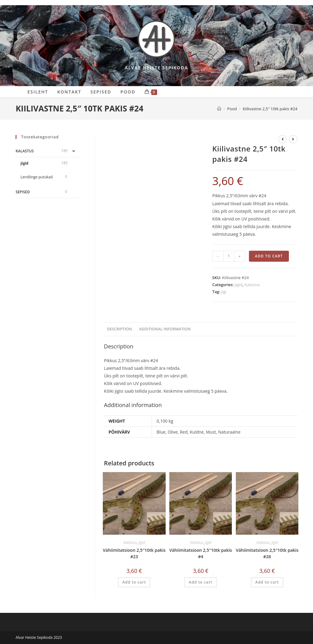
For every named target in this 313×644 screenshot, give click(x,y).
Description (120, 329)
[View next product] (293, 139)
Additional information (165, 329)
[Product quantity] (229, 256)
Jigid (238, 285)
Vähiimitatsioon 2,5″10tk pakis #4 (201, 553)
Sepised (23, 192)
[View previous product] (282, 139)
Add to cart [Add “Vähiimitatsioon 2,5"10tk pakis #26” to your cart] (267, 582)
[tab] (120, 329)
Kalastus (252, 285)
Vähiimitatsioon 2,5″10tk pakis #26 (267, 553)
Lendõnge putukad (36, 177)
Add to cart (269, 256)
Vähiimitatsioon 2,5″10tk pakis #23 (134, 553)
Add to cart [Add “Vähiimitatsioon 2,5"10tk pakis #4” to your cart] (201, 582)
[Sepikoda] (219, 109)
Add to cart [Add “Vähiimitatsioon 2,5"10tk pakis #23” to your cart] (134, 582)
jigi (224, 292)
